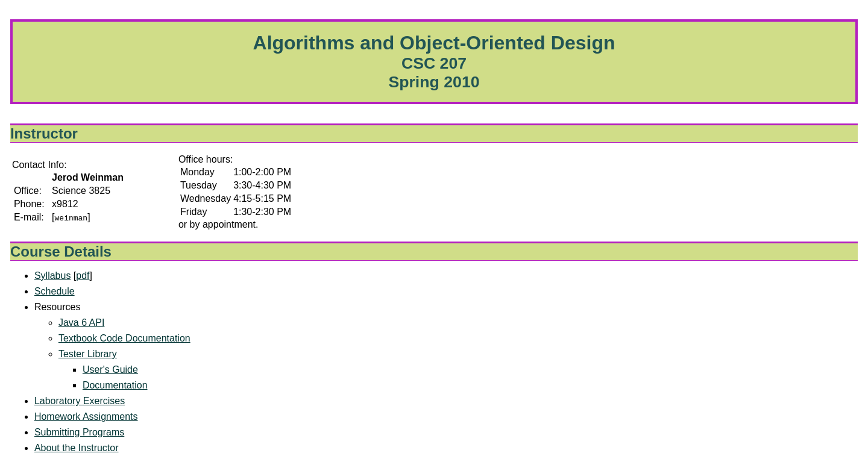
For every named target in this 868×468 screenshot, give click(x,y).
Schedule (55, 291)
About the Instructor (77, 448)
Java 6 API (82, 323)
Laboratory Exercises (80, 401)
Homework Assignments (86, 417)
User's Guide (110, 370)
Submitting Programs (79, 432)
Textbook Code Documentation (124, 338)
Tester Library (88, 354)
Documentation (115, 385)
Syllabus (52, 276)
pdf (83, 276)
